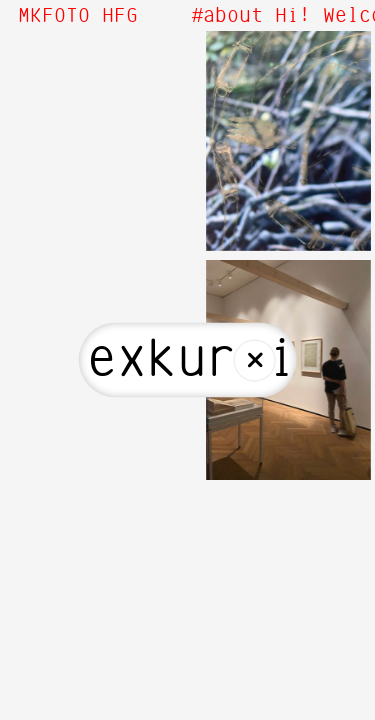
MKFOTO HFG (78, 16)
